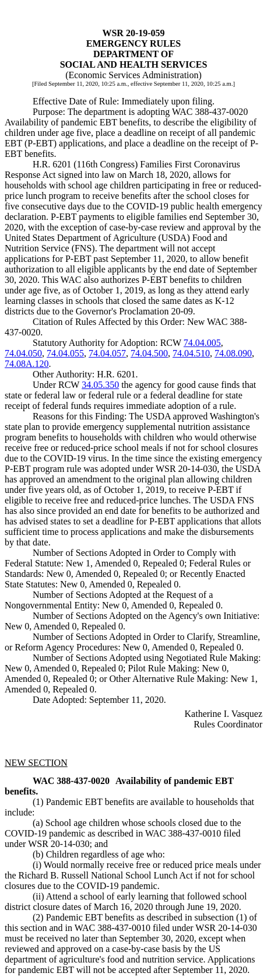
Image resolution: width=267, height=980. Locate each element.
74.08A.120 (27, 364)
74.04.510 (191, 353)
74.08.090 (233, 353)
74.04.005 (202, 343)
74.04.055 (65, 353)
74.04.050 (23, 353)
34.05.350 (100, 385)
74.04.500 (149, 353)
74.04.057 (107, 353)
